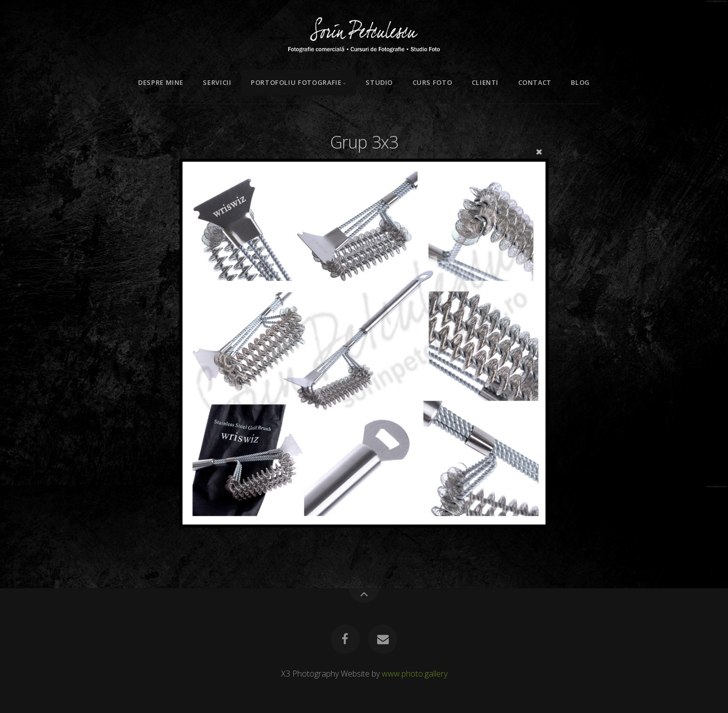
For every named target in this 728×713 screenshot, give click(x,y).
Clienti (485, 82)
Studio (379, 82)
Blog (580, 82)
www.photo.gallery (415, 674)
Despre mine (161, 82)
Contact (535, 82)
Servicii (217, 82)
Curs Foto (433, 82)
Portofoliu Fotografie (296, 82)
